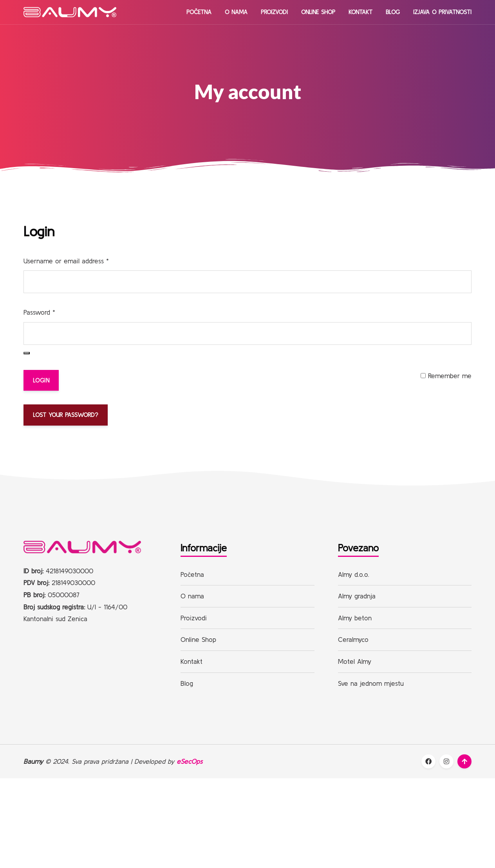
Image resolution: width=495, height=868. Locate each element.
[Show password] (27, 353)
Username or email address (66, 261)
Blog (393, 12)
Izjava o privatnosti (442, 12)
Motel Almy (355, 662)
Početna (199, 12)
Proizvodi (274, 12)
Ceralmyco (353, 640)
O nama (236, 12)
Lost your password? (66, 415)
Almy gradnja (357, 596)
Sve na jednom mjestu (371, 683)
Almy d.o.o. (354, 574)
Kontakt (360, 12)
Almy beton (355, 618)
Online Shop (318, 12)
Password (39, 312)
